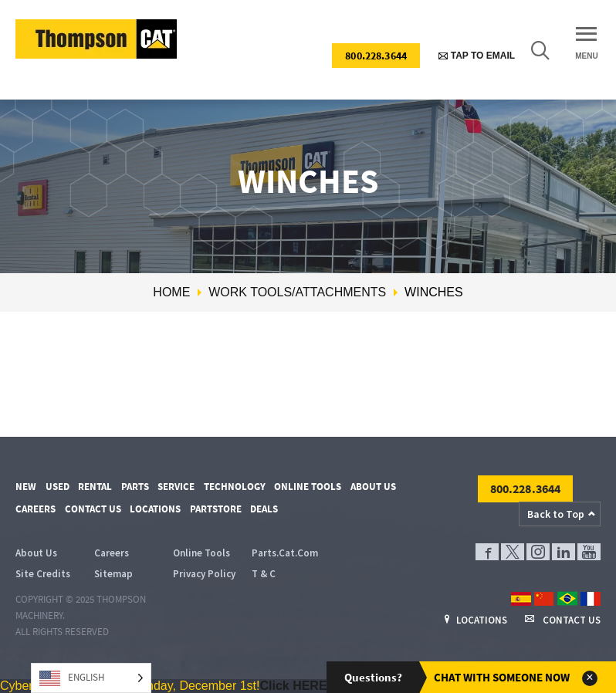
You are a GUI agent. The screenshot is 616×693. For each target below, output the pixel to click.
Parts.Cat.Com (285, 553)
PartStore (216, 509)
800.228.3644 (376, 56)
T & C (264, 574)
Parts (135, 487)
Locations (155, 509)
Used (58, 487)
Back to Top (556, 514)
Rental (95, 487)
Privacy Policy (204, 574)
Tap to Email (477, 56)
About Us (373, 487)
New (26, 487)
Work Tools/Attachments (297, 292)
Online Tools (308, 487)
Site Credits (43, 574)
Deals (264, 509)
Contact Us (93, 509)
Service (176, 487)
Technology (235, 487)
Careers (36, 509)
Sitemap (113, 574)
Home (171, 292)
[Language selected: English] (91, 678)
